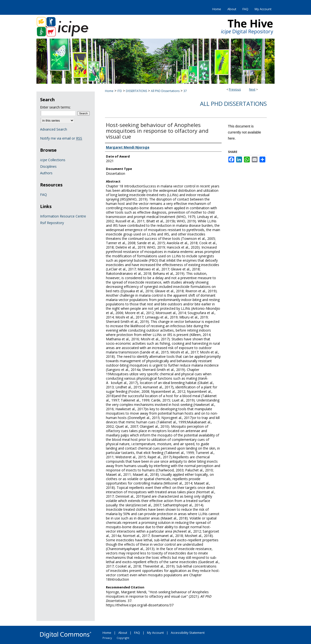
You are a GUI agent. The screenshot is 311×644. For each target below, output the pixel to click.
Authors (46, 173)
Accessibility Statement (188, 633)
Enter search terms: (55, 107)
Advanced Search (54, 129)
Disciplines (48, 166)
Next (252, 89)
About (123, 633)
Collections (53, 160)
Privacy (107, 638)
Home (109, 91)
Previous (235, 89)
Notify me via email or (61, 138)
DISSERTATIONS (136, 91)
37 (185, 91)
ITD (120, 91)
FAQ (43, 195)
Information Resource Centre (63, 216)
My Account (155, 633)
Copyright (123, 638)
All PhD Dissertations (165, 91)
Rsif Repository (52, 223)
